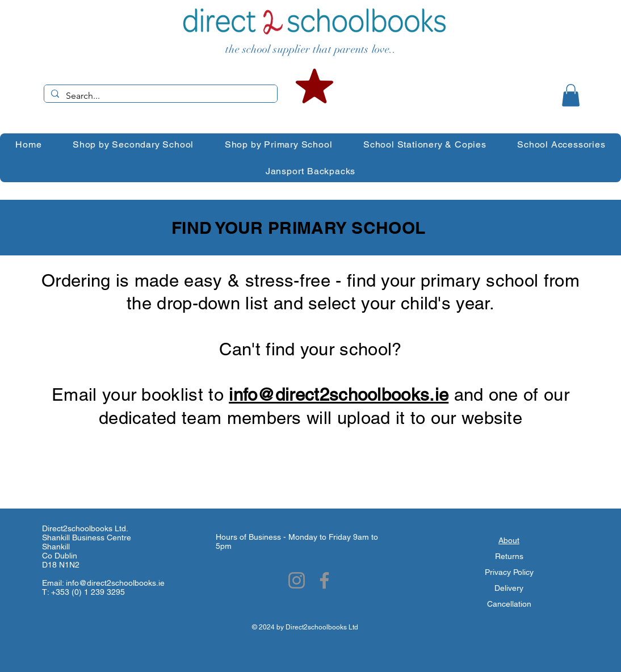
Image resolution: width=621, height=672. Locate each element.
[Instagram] (297, 580)
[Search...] (160, 96)
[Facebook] (324, 580)
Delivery (509, 588)
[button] (571, 95)
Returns (509, 556)
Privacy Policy (509, 572)
